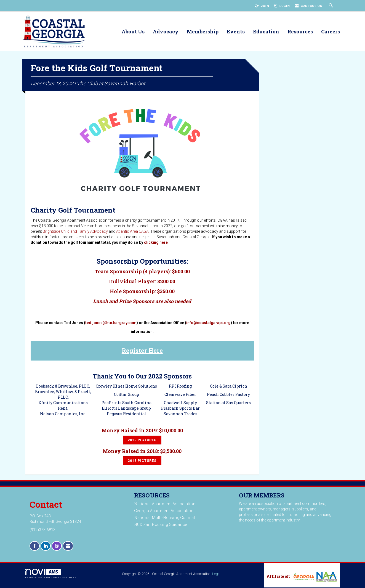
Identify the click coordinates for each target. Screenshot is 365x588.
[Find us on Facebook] (35, 547)
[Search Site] (332, 6)
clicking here (156, 243)
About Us (133, 32)
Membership (203, 32)
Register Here (142, 351)
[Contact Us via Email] (68, 547)
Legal (216, 575)
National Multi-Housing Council (165, 518)
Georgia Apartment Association (164, 511)
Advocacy (166, 32)
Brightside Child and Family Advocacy (75, 232)
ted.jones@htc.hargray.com (111, 324)
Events (236, 32)
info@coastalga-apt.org (208, 324)
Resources (300, 32)
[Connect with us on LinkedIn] (46, 547)
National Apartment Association (165, 504)
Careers (331, 32)
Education (266, 32)
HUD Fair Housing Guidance (161, 525)
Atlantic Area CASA (132, 232)
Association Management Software (51, 574)
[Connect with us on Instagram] (57, 547)
